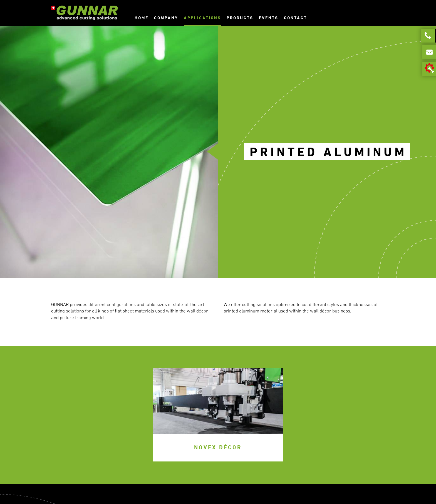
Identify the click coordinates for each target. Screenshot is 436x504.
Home (142, 18)
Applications (202, 18)
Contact (295, 18)
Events (269, 18)
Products (240, 18)
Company (166, 18)
